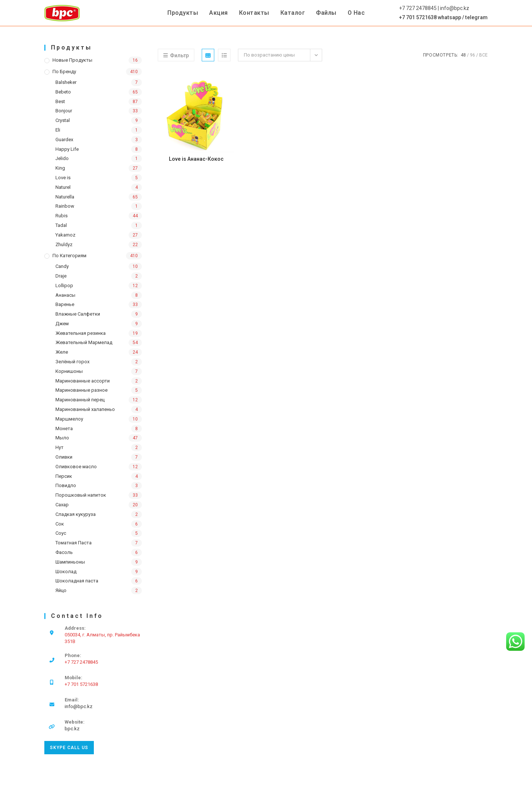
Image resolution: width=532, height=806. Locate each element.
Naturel (63, 187)
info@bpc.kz (79, 706)
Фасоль (64, 552)
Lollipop (64, 285)
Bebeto (63, 92)
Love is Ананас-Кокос (196, 159)
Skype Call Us (69, 748)
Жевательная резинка (81, 333)
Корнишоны (69, 371)
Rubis (62, 216)
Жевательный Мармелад (84, 342)
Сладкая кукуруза (76, 514)
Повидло (66, 485)
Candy (62, 266)
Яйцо (61, 590)
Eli (58, 130)
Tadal (61, 225)
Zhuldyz (64, 244)
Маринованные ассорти (83, 381)
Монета (64, 428)
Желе (62, 352)
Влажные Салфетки (78, 314)
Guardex (64, 140)
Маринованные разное (81, 390)
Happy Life (67, 149)
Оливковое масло (76, 467)
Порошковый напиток (81, 495)
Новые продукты (72, 60)
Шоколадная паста (77, 581)
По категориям (69, 256)
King (60, 168)
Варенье (65, 304)
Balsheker (66, 82)
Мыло (62, 438)
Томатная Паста (74, 543)
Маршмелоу (69, 419)
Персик (64, 476)
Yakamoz (65, 235)
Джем (62, 324)
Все (483, 55)
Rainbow (65, 206)
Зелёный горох (72, 362)
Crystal (63, 120)
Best (60, 101)
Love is (63, 178)
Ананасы (65, 295)
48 (463, 55)
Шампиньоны (70, 562)
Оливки (64, 457)
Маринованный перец (80, 400)
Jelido (62, 158)
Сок (60, 524)
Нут (59, 447)
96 (473, 55)
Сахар (62, 505)
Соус (61, 533)
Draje (61, 276)
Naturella (65, 197)
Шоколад (66, 572)
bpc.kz (72, 729)
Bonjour (64, 111)
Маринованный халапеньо (85, 409)
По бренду (64, 72)
